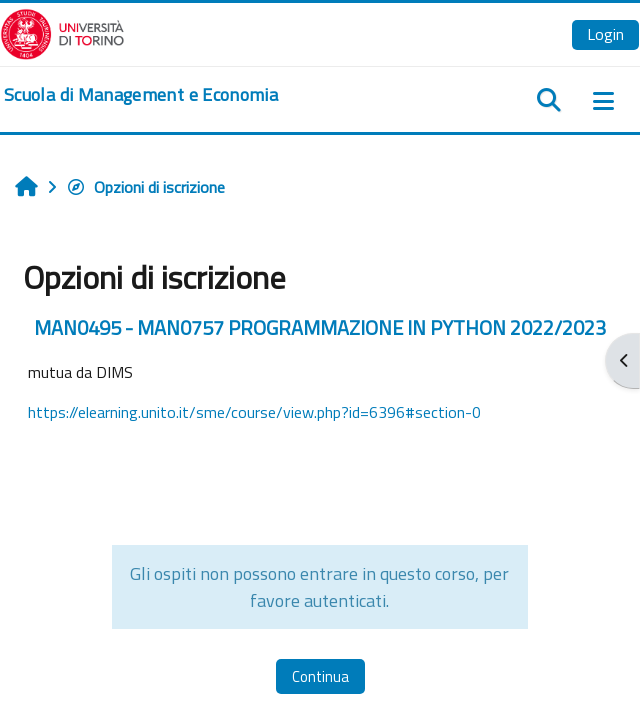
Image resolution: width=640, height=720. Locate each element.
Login (605, 34)
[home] (141, 95)
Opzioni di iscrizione (145, 187)
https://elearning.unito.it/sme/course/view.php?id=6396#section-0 (254, 412)
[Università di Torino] (62, 32)
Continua (320, 676)
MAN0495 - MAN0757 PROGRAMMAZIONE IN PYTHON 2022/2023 (320, 327)
